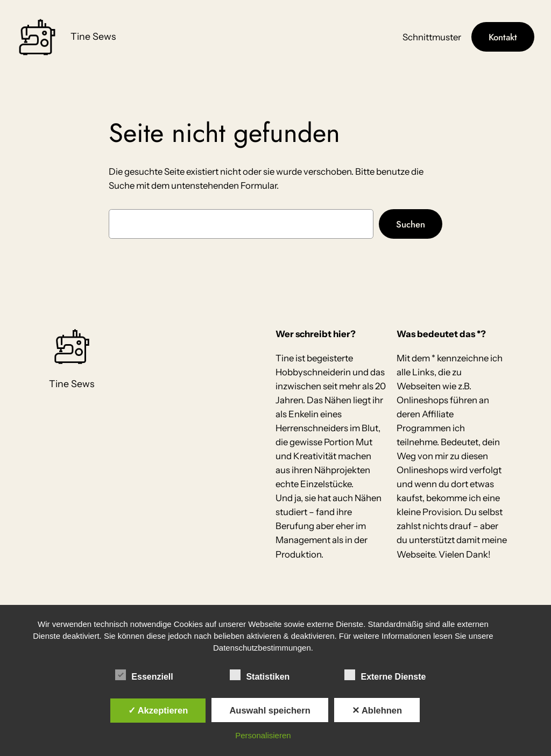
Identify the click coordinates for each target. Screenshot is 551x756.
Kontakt (503, 37)
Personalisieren (263, 735)
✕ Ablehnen (377, 710)
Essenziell (144, 675)
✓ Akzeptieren (158, 710)
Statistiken (260, 675)
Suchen (411, 224)
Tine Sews (93, 36)
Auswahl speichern (270, 710)
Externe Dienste (385, 675)
